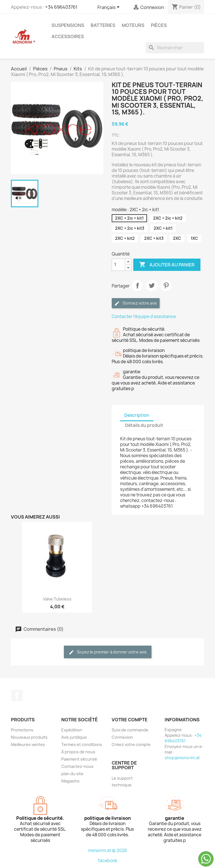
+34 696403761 (61, 7)
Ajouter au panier (167, 265)
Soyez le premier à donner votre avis (108, 652)
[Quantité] (118, 265)
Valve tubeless (57, 599)
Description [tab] (137, 415)
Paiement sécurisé (79, 759)
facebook (108, 861)
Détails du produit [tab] (144, 425)
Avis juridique (74, 737)
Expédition (72, 730)
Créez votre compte (131, 744)
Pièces (159, 25)
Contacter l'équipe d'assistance (144, 316)
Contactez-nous (77, 766)
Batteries (103, 25)
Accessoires (68, 36)
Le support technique (122, 781)
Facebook (17, 696)
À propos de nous (78, 752)
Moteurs (133, 25)
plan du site (72, 774)
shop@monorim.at (182, 758)
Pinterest (166, 286)
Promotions (22, 730)
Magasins (70, 781)
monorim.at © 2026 (108, 850)
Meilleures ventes (28, 744)
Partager (137, 286)
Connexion (122, 737)
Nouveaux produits (29, 737)
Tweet (152, 286)
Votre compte (130, 720)
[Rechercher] (175, 48)
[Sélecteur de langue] (109, 8)
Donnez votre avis (136, 303)
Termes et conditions (82, 744)
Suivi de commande (130, 730)
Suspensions (68, 25)
